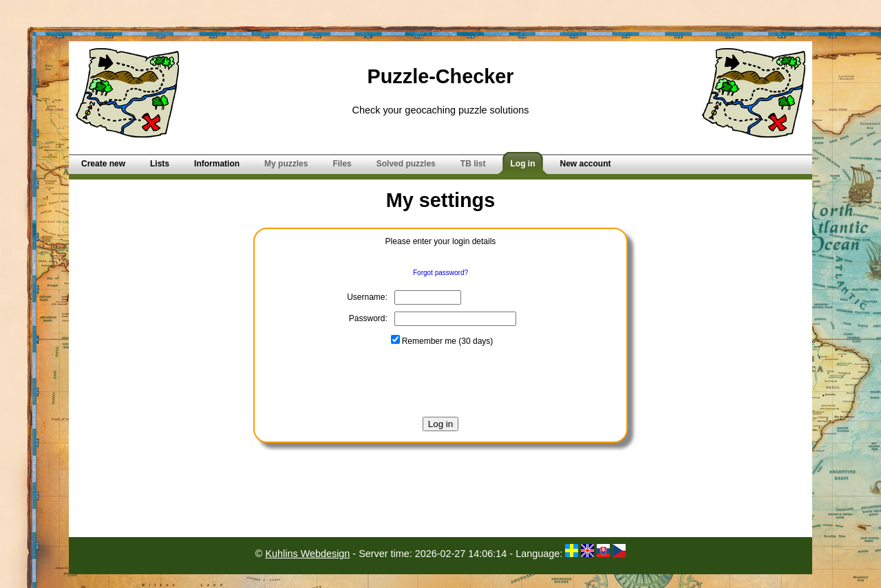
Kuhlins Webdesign (307, 554)
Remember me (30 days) (442, 341)
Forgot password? (440, 273)
